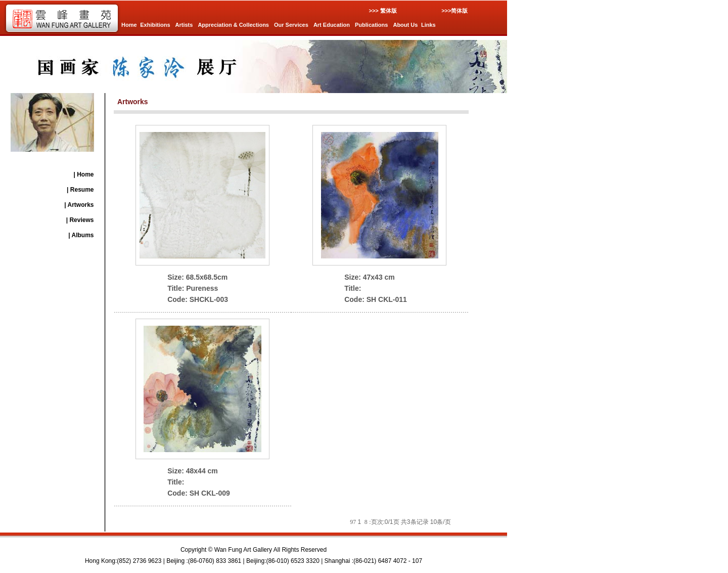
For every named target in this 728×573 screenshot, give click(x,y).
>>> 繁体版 (382, 11)
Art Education (332, 25)
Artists (184, 25)
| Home (83, 174)
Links (428, 25)
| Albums (81, 235)
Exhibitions (155, 25)
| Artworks (79, 205)
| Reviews (80, 220)
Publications (371, 25)
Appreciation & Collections (233, 25)
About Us (405, 25)
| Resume (80, 190)
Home (129, 25)
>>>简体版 (454, 11)
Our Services (291, 25)
